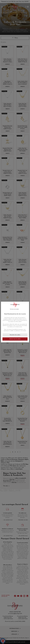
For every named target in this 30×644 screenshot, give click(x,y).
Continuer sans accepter (14, 309)
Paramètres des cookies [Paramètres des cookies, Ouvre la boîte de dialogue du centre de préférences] (15, 335)
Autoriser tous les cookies (15, 339)
